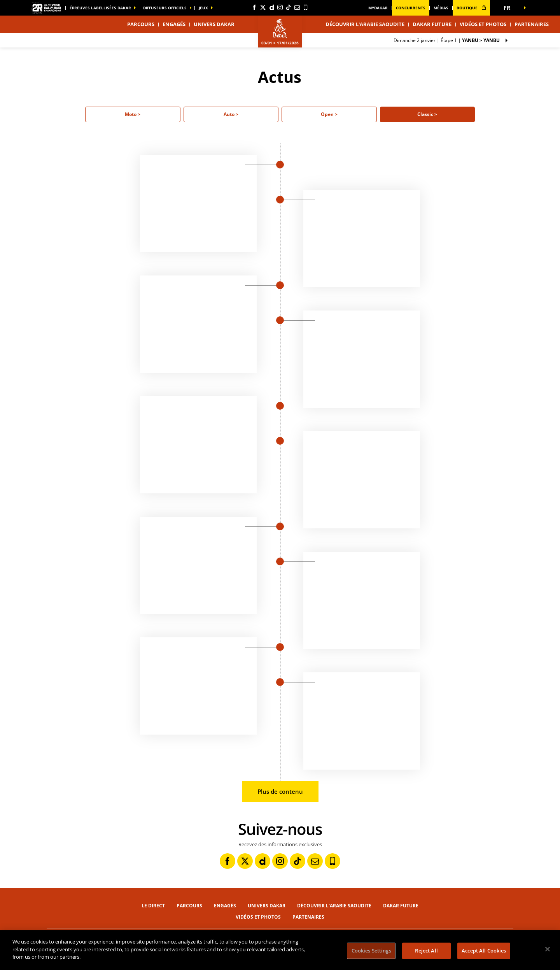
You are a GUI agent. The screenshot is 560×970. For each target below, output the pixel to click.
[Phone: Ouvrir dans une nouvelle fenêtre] (306, 7)
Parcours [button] (141, 24)
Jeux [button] (203, 8)
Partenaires (532, 24)
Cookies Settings (371, 951)
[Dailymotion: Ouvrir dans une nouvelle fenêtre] (271, 7)
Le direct (153, 906)
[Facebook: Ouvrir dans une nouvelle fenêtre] (254, 7)
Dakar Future (432, 24)
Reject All (426, 951)
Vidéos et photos (483, 24)
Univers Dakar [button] (214, 24)
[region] (280, 950)
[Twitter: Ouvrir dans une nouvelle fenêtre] (263, 7)
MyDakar (378, 8)
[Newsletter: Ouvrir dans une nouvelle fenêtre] (297, 7)
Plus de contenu (280, 791)
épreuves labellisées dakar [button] (100, 8)
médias (441, 8)
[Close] (548, 949)
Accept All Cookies (484, 951)
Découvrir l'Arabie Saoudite (365, 24)
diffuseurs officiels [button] (165, 8)
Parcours (189, 906)
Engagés (174, 24)
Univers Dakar (267, 906)
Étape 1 (447, 40)
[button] (509, 8)
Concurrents (411, 8)
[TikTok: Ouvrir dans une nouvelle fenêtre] (289, 7)
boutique (471, 8)
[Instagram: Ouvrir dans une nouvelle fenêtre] (280, 7)
